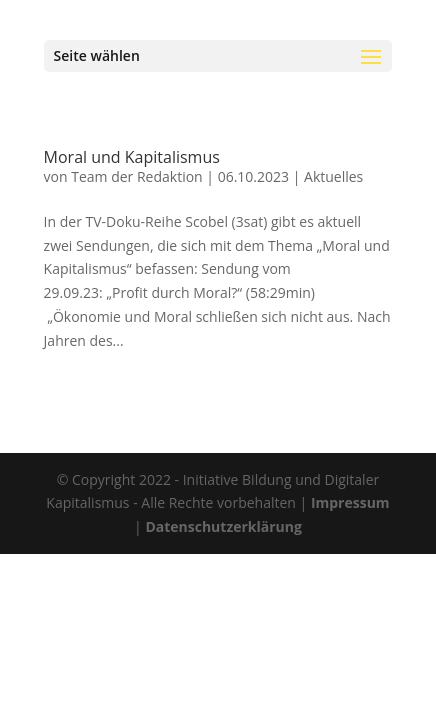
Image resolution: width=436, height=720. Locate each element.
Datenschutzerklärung (223, 526)
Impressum (350, 502)
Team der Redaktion (136, 176)
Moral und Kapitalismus (132, 157)
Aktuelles (333, 176)
